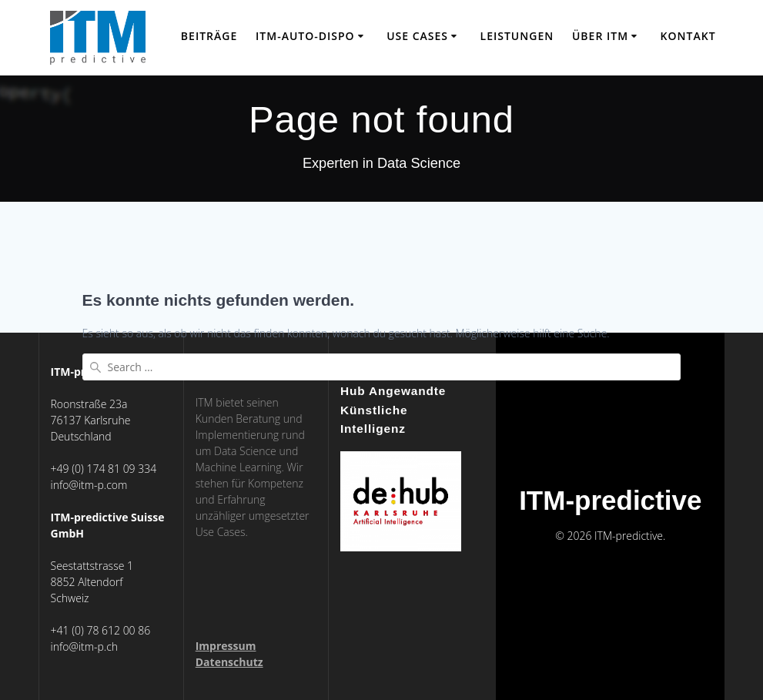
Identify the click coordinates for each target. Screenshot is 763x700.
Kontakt (688, 36)
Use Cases (417, 36)
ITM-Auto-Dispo (305, 36)
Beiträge (209, 36)
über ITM (600, 36)
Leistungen (517, 36)
